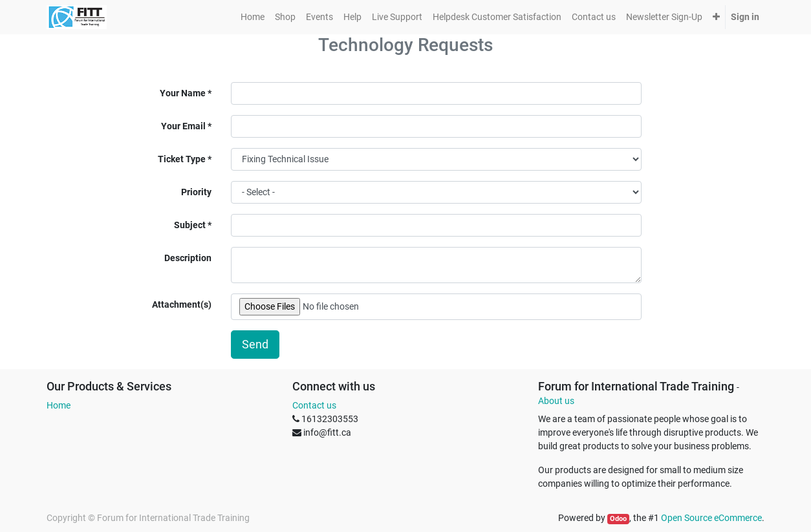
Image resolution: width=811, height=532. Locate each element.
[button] (716, 17)
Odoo (618, 519)
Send (255, 345)
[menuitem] (253, 17)
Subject (190, 225)
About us (556, 401)
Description (188, 258)
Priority (196, 192)
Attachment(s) (182, 304)
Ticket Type (182, 159)
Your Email (183, 126)
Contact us (314, 405)
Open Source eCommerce (711, 518)
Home (59, 405)
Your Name (183, 93)
